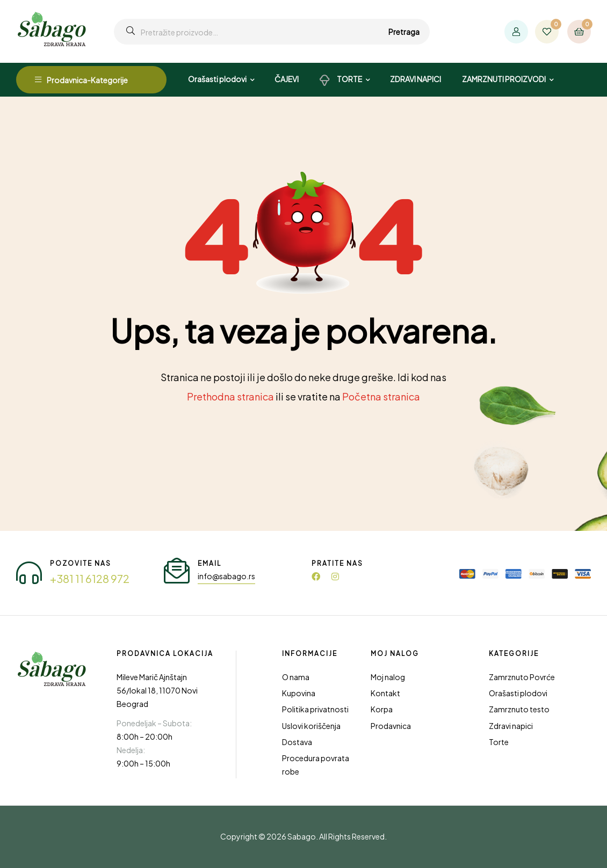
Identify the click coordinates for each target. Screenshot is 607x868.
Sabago (302, 836)
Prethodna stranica (230, 396)
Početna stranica (381, 396)
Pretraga (404, 32)
